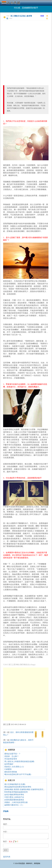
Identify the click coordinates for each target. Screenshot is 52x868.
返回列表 (7, 857)
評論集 (6, 811)
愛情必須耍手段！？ (12, 754)
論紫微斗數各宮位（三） (14, 805)
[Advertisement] (26, 48)
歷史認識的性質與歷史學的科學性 (18, 787)
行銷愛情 (8, 769)
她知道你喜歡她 (11, 772)
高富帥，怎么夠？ (12, 756)
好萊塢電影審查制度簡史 (14, 800)
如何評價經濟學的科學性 (14, 795)
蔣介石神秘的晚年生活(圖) (15, 784)
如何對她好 (9, 764)
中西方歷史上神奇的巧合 (14, 797)
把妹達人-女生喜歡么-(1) (14, 767)
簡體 (42, 16)
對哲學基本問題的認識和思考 (16, 792)
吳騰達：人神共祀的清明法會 (16, 802)
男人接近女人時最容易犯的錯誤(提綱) (19, 761)
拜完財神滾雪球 (11, 759)
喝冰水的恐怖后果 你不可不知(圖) (18, 774)
